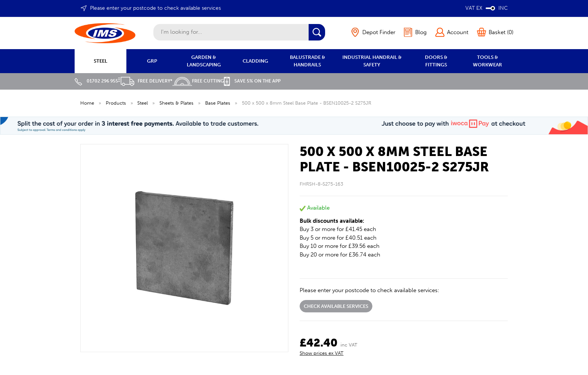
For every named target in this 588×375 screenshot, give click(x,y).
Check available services (336, 306)
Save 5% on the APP (252, 81)
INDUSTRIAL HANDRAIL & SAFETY (372, 61)
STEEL (100, 61)
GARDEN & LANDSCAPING (204, 61)
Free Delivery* (145, 81)
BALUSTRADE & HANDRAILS (307, 61)
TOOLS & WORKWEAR (487, 61)
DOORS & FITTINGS (436, 61)
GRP (152, 61)
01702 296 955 (96, 81)
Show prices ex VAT (322, 353)
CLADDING (255, 61)
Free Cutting (198, 81)
